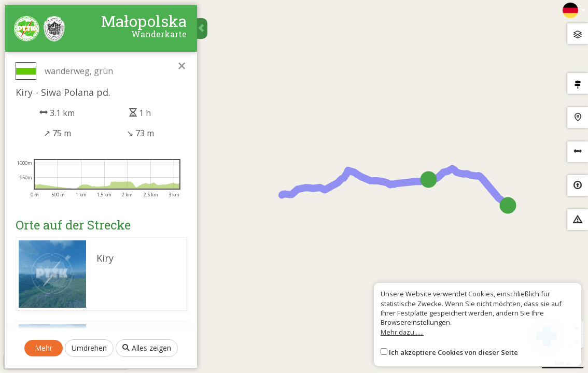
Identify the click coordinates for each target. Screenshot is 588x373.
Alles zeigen (147, 348)
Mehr (44, 348)
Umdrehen (89, 348)
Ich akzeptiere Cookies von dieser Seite (453, 352)
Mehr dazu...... (402, 332)
